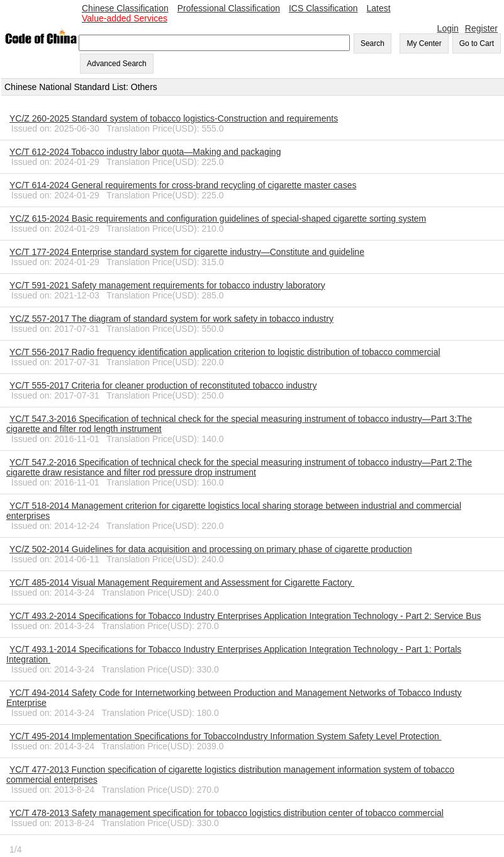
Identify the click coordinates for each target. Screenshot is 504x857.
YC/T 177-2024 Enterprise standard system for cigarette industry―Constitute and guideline (187, 252)
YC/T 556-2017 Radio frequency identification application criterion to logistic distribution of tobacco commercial (225, 352)
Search (372, 43)
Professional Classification (229, 8)
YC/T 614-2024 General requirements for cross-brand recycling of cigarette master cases (183, 185)
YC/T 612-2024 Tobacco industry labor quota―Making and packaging (145, 152)
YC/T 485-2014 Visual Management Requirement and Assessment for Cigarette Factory (182, 582)
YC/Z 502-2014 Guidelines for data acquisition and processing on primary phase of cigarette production (211, 549)
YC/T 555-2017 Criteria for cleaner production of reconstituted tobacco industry (163, 385)
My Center (424, 43)
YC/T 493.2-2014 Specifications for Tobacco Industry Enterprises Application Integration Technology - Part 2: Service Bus (245, 616)
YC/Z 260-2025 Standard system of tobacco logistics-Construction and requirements (174, 118)
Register (481, 28)
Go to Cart (477, 43)
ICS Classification (323, 8)
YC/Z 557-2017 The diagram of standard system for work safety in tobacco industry (171, 319)
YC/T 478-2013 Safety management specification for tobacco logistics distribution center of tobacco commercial (227, 813)
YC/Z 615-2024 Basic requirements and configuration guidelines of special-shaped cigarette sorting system (218, 219)
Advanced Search (117, 64)
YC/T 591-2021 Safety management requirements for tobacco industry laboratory (167, 285)
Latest (379, 8)
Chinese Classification (125, 8)
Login (448, 28)
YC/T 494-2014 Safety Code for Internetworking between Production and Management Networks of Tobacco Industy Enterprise (234, 698)
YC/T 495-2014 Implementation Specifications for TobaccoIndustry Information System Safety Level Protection (226, 736)
